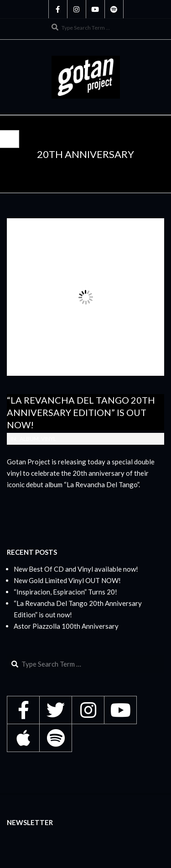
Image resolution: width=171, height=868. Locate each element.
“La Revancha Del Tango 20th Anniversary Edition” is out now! (81, 412)
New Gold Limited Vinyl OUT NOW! (67, 580)
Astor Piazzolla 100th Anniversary (66, 626)
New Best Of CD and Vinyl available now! (76, 569)
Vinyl (49, 439)
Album (29, 439)
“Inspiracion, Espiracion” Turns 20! (65, 592)
